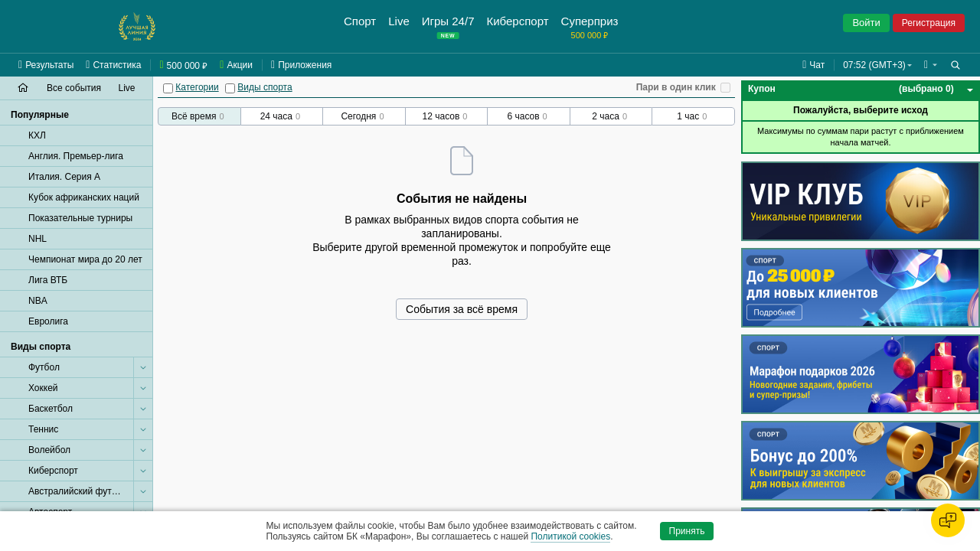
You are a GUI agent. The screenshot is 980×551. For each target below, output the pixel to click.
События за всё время (462, 309)
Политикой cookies (570, 536)
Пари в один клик (676, 87)
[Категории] (168, 88)
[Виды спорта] (230, 88)
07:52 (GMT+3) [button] (874, 65)
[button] (931, 65)
